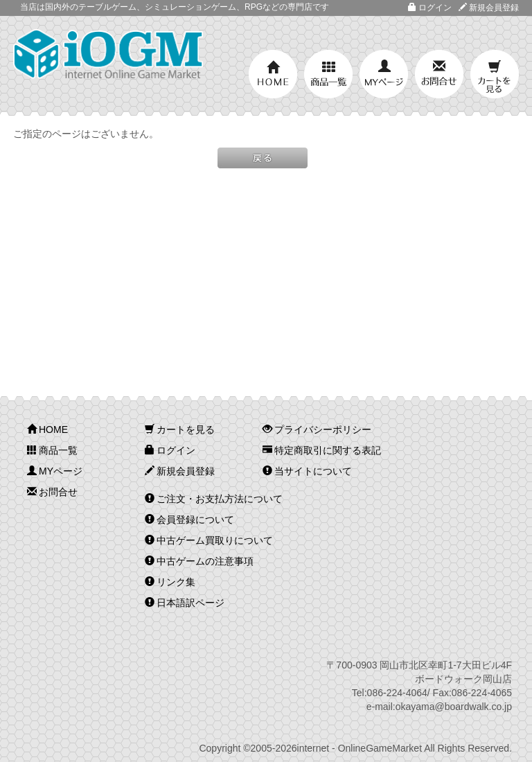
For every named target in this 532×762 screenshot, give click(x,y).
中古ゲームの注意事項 (199, 561)
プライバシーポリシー (317, 429)
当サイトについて (307, 471)
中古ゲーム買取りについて (209, 540)
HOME (273, 74)
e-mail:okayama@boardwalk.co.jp (439, 707)
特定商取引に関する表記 (322, 450)
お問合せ (439, 74)
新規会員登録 (489, 8)
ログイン (430, 8)
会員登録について (189, 520)
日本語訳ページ (185, 603)
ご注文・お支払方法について (214, 499)
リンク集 (170, 582)
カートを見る (495, 74)
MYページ (384, 74)
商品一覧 (328, 74)
